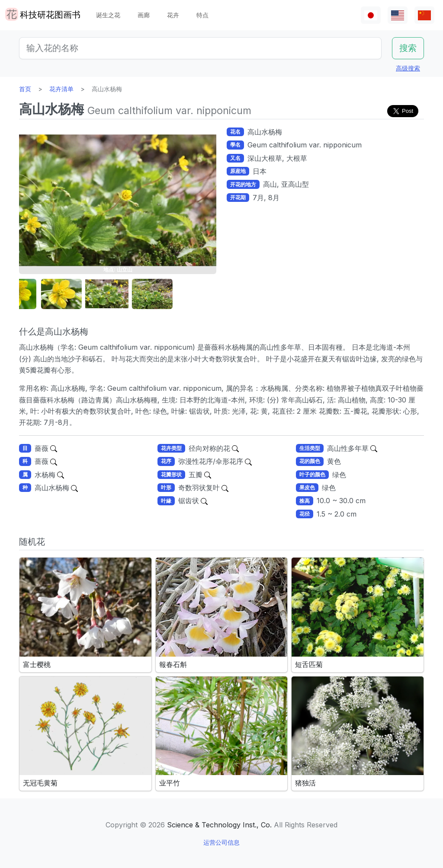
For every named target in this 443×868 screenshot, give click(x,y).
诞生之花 (108, 15)
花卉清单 (61, 89)
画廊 (144, 15)
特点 (202, 15)
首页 (25, 89)
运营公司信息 (221, 842)
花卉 (173, 15)
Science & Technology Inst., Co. (219, 825)
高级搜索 (408, 68)
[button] (41, 294)
